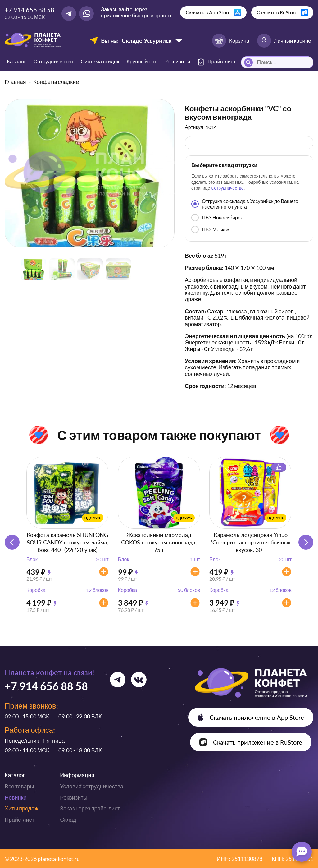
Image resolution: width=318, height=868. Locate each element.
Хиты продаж (21, 808)
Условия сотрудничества (92, 786)
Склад (68, 820)
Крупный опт (142, 61)
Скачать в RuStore (277, 12)
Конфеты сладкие (56, 82)
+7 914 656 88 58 (30, 10)
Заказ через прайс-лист (90, 808)
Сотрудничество (53, 61)
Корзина (231, 41)
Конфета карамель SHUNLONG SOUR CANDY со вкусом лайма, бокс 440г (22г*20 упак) (68, 542)
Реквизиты (177, 61)
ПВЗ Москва (210, 229)
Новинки (16, 797)
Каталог (16, 61)
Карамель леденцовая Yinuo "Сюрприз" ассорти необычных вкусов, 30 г (250, 542)
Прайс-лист (20, 820)
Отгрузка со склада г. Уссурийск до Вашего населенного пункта (245, 204)
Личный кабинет (285, 41)
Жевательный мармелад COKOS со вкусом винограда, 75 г (159, 542)
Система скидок (100, 61)
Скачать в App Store (208, 12)
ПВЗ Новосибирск (217, 218)
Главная (15, 82)
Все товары (19, 786)
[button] (306, 542)
